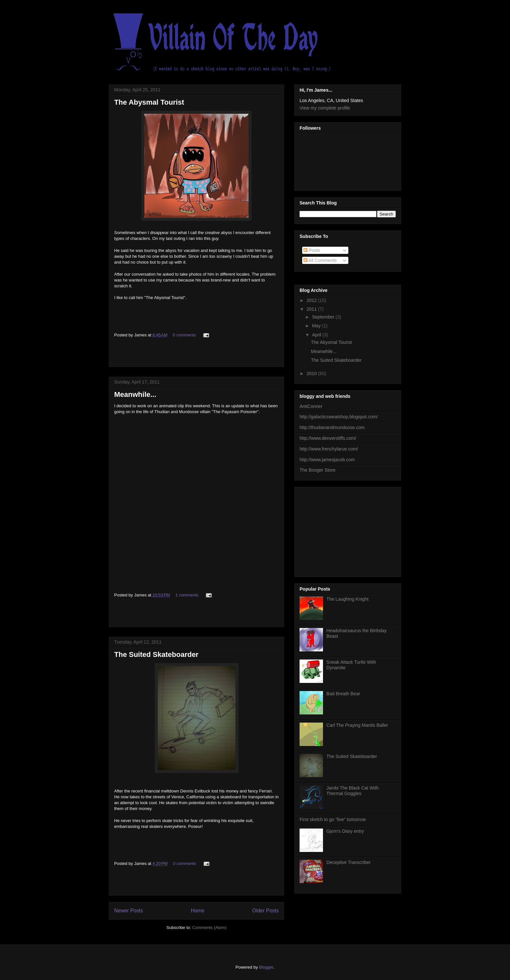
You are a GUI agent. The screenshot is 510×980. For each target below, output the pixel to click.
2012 (312, 300)
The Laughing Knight (348, 599)
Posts (312, 250)
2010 (312, 373)
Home (198, 911)
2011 (312, 309)
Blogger (266, 967)
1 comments (187, 595)
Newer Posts (128, 911)
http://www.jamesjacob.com (327, 460)
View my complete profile (325, 108)
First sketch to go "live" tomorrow (333, 819)
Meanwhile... (135, 394)
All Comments (320, 260)
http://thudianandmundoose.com (332, 427)
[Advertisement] (348, 530)
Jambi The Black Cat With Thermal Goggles (353, 791)
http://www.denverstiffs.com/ (328, 438)
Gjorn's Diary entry (345, 831)
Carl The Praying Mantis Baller (357, 725)
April (317, 335)
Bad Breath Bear (343, 694)
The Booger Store (318, 470)
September (324, 317)
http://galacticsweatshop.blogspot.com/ (339, 417)
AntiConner (311, 406)
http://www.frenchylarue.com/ (329, 449)
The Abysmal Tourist (149, 102)
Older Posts (266, 911)
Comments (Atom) (209, 928)
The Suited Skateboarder (156, 654)
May (317, 326)
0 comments (184, 335)
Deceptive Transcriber (349, 862)
